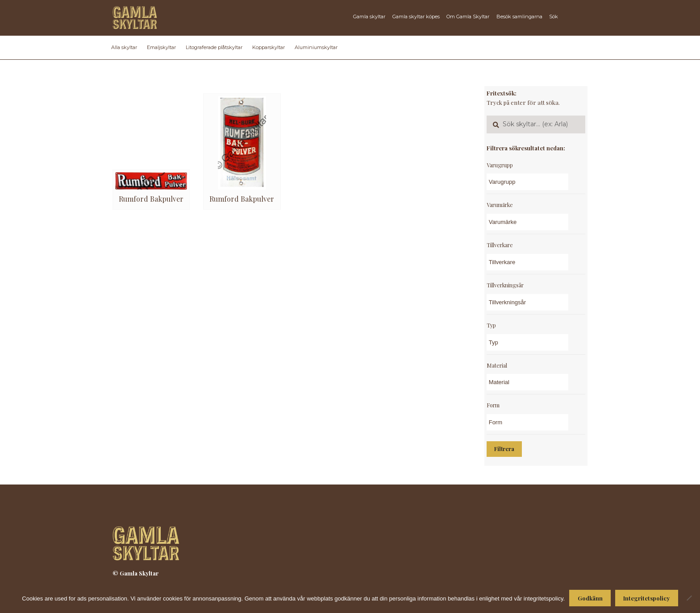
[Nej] (689, 598)
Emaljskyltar (161, 47)
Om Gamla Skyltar (468, 17)
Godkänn (590, 598)
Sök (554, 17)
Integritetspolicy (646, 598)
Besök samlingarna (519, 17)
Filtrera (504, 449)
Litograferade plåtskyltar (214, 47)
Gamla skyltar (369, 17)
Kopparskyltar (269, 47)
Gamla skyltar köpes (416, 17)
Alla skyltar (124, 47)
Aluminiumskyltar (316, 47)
